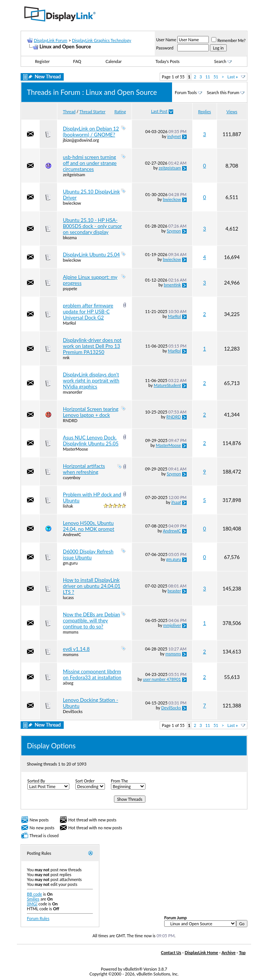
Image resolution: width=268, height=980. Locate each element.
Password (165, 48)
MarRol (70, 323)
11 (208, 77)
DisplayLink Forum (50, 40)
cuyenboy (72, 477)
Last (233, 77)
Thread (69, 112)
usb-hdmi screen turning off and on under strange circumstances (90, 163)
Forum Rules (38, 918)
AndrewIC (72, 534)
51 (216, 77)
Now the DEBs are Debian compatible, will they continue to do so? (92, 620)
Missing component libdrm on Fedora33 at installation (92, 674)
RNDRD (70, 420)
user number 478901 (162, 679)
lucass (68, 597)
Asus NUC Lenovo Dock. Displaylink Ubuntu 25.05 (91, 441)
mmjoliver (172, 625)
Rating (120, 112)
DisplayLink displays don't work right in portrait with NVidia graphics (91, 381)
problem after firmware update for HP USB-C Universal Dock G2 (88, 312)
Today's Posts (168, 61)
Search (223, 61)
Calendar (114, 61)
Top (242, 952)
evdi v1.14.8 (76, 649)
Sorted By (36, 781)
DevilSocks (73, 711)
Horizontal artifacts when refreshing (84, 469)
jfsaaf (176, 502)
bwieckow (72, 203)
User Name (166, 40)
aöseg (68, 683)
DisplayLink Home (201, 952)
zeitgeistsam (74, 175)
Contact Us (171, 952)
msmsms (71, 632)
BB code (34, 894)
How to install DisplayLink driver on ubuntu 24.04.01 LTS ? (92, 586)
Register (42, 61)
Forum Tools (186, 92)
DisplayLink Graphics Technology (102, 40)
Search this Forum (223, 92)
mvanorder (73, 392)
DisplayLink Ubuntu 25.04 (91, 255)
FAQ (77, 61)
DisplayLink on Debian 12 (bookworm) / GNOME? (91, 132)
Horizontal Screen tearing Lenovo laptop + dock (91, 412)
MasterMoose (76, 449)
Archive (228, 952)
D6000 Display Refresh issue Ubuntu (88, 554)
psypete (70, 288)
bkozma (70, 238)
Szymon (174, 231)
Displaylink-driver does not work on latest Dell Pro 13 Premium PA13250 (92, 346)
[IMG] (32, 904)
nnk (66, 357)
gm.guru (70, 563)
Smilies (33, 899)
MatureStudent (167, 385)
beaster (174, 591)
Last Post (159, 111)
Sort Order (85, 781)
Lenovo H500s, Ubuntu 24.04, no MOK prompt (89, 526)
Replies (205, 112)
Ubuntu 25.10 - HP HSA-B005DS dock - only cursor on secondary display (92, 226)
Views (232, 112)
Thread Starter (92, 112)
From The (120, 781)
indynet (174, 136)
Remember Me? (228, 40)
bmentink (172, 285)
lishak (68, 506)
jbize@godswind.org (81, 140)
